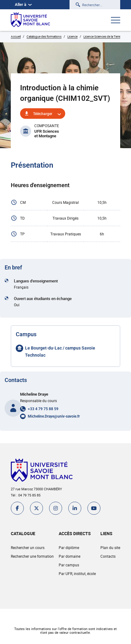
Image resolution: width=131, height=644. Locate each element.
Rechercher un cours (28, 547)
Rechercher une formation (32, 556)
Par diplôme (69, 547)
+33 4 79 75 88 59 (43, 409)
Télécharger (43, 114)
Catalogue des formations (44, 36)
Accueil (16, 36)
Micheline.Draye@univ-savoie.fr (54, 416)
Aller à (23, 4)
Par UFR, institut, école (77, 573)
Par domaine (70, 556)
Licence (72, 36)
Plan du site (110, 547)
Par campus (69, 565)
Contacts (108, 556)
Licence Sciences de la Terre (102, 36)
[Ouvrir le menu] (116, 21)
